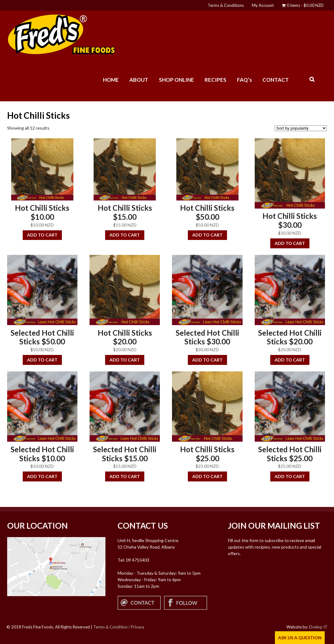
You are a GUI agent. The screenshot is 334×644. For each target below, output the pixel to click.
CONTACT (276, 80)
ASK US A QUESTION (300, 638)
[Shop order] (301, 128)
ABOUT (139, 80)
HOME (111, 80)
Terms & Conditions (226, 5)
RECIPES (216, 80)
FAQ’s (244, 80)
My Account (263, 5)
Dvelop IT (318, 627)
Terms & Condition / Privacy (119, 627)
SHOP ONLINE (176, 80)
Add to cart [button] (42, 235)
